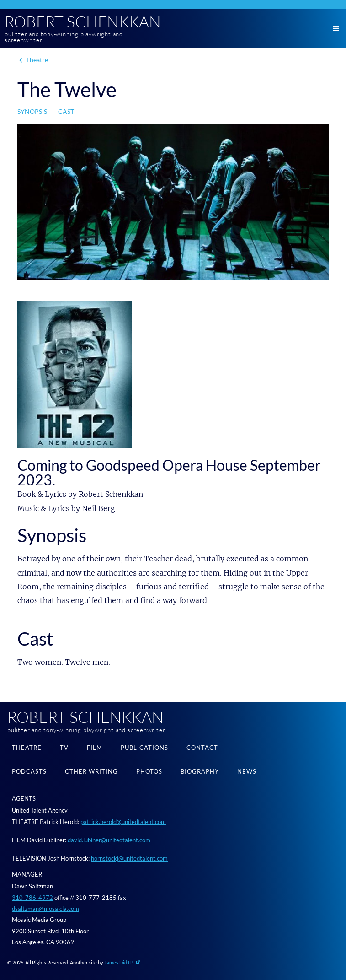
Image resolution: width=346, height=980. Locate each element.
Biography (200, 771)
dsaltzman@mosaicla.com (45, 909)
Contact (202, 748)
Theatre (37, 60)
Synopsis (32, 111)
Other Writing (91, 771)
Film (95, 748)
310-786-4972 (32, 898)
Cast (66, 111)
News (247, 771)
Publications (144, 748)
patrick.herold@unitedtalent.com (123, 822)
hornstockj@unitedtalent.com (129, 858)
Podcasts (29, 771)
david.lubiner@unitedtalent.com (109, 840)
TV (64, 748)
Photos (149, 771)
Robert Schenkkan (83, 22)
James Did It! (119, 962)
